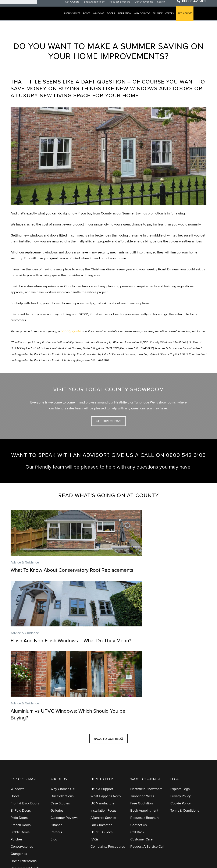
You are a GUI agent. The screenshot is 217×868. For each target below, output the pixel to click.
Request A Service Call (147, 788)
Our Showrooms (148, 5)
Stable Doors (20, 774)
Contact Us (138, 767)
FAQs (94, 781)
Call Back (137, 774)
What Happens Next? (106, 738)
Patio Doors (19, 759)
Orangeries (19, 796)
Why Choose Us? (63, 731)
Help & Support (102, 731)
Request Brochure (124, 5)
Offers (173, 17)
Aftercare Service (103, 759)
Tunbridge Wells (142, 738)
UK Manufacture (102, 745)
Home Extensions (24, 803)
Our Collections (62, 738)
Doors (115, 17)
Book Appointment (99, 5)
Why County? (146, 17)
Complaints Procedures (108, 788)
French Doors (21, 767)
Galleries (57, 752)
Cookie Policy (181, 745)
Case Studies (60, 745)
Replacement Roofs (25, 810)
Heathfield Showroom (146, 731)
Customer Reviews (64, 759)
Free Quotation (142, 745)
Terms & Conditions (185, 752)
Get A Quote (76, 5)
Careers (56, 774)
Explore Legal (180, 731)
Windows (103, 17)
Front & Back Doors (25, 745)
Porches (17, 781)
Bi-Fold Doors (21, 752)
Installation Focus (103, 752)
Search (165, 5)
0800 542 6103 (194, 5)
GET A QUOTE (189, 17)
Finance (162, 17)
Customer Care (141, 781)
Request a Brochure (145, 759)
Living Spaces (76, 17)
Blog (54, 781)
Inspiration (128, 17)
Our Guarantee (101, 767)
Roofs (91, 17)
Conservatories (22, 788)
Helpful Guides (102, 774)
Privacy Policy (181, 738)
